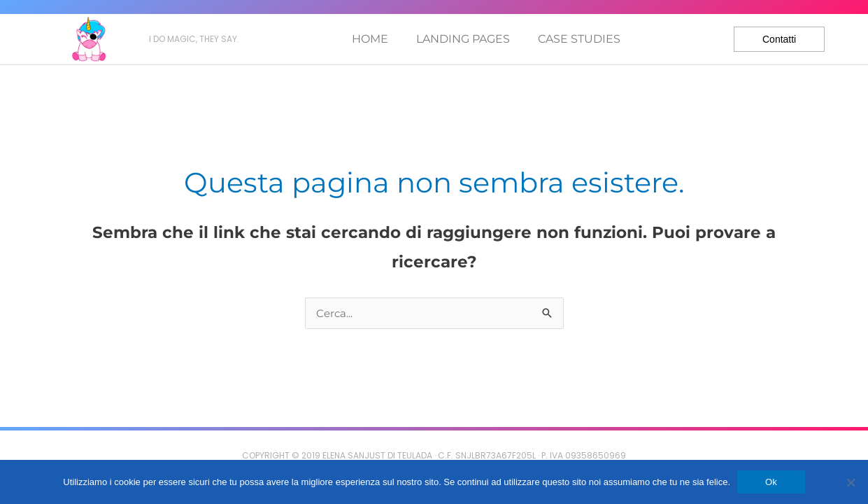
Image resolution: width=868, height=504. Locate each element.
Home (370, 39)
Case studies (579, 39)
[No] (851, 482)
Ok (771, 482)
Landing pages (463, 39)
